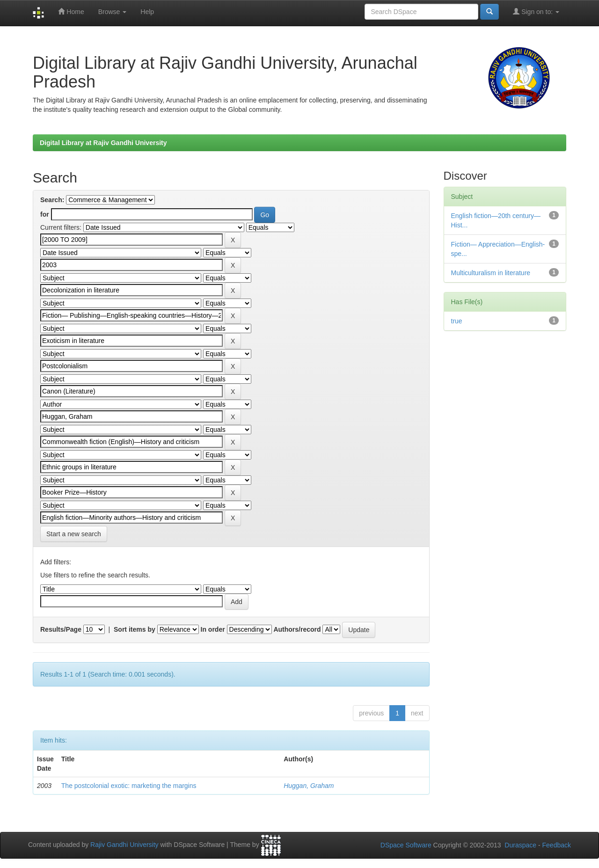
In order (213, 629)
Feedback (557, 845)
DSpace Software (406, 845)
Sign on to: (536, 11)
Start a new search (74, 534)
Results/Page (61, 629)
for (45, 214)
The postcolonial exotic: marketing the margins (129, 786)
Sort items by (135, 629)
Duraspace (520, 845)
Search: (52, 200)
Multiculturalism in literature (491, 273)
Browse (113, 12)
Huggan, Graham (309, 786)
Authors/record (297, 629)
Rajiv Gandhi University (124, 845)
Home (71, 11)
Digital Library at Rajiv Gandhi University (103, 143)
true (457, 321)
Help (147, 12)
